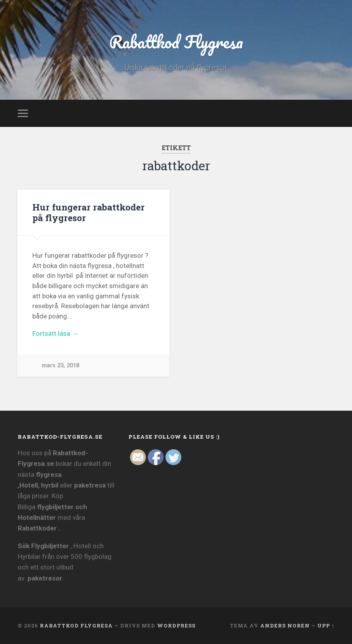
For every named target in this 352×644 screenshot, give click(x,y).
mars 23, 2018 (61, 366)
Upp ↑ (326, 625)
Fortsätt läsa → (55, 333)
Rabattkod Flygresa (176, 42)
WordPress (176, 625)
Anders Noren (285, 625)
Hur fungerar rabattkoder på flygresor (88, 212)
